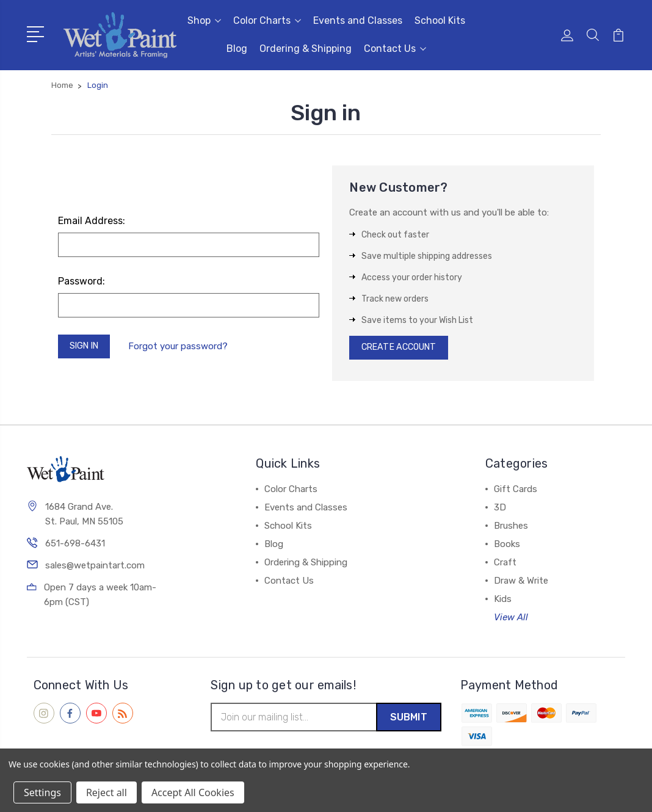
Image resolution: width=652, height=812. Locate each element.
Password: (81, 281)
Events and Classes (358, 20)
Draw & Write (521, 584)
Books (507, 547)
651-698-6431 (75, 547)
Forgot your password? (183, 347)
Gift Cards (516, 492)
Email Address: (92, 221)
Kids (503, 602)
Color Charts (267, 20)
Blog (237, 49)
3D (500, 510)
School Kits (440, 20)
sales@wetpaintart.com (95, 569)
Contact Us (395, 49)
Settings (42, 792)
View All (511, 620)
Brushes (511, 529)
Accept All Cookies (193, 792)
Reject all (107, 792)
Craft (505, 565)
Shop (204, 20)
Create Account (403, 349)
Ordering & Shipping (306, 49)
